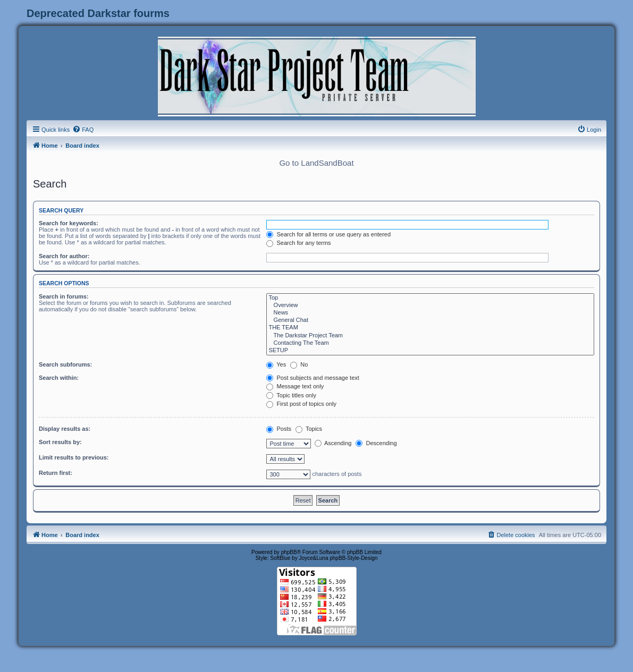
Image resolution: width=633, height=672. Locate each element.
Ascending (333, 443)
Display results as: (65, 429)
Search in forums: (64, 296)
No (299, 364)
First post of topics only (301, 404)
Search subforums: (65, 364)
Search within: (59, 378)
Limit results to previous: (74, 457)
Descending (376, 443)
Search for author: (64, 256)
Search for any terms (298, 243)
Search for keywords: (69, 223)
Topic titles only (291, 395)
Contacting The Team (430, 343)
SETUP (430, 351)
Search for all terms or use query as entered (328, 234)
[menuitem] (83, 130)
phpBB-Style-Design (353, 558)
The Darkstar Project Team (430, 336)
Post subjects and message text (313, 378)
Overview (430, 305)
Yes (276, 364)
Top (430, 298)
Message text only (295, 386)
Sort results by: (60, 442)
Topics (309, 429)
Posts (279, 429)
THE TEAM (430, 328)
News (430, 313)
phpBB (289, 552)
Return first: (56, 473)
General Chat (430, 320)
